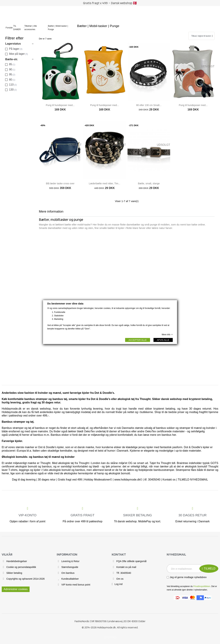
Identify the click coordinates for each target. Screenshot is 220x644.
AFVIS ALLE (163, 340)
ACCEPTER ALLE (138, 340)
